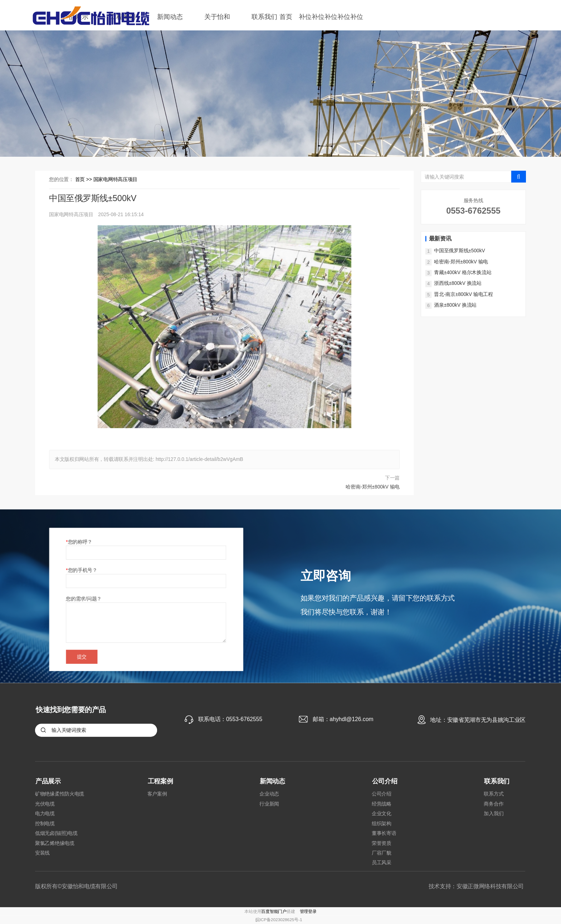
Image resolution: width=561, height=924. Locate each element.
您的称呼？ (80, 542)
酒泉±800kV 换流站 (455, 305)
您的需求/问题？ (84, 598)
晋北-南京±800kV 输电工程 (464, 294)
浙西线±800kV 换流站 (458, 283)
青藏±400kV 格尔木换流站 (463, 272)
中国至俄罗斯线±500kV (459, 251)
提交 (82, 657)
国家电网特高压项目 (115, 180)
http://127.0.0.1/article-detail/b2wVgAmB (199, 459)
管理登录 (308, 911)
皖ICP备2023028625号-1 (279, 920)
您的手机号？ (83, 570)
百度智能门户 (274, 911)
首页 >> (84, 180)
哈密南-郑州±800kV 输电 (373, 487)
